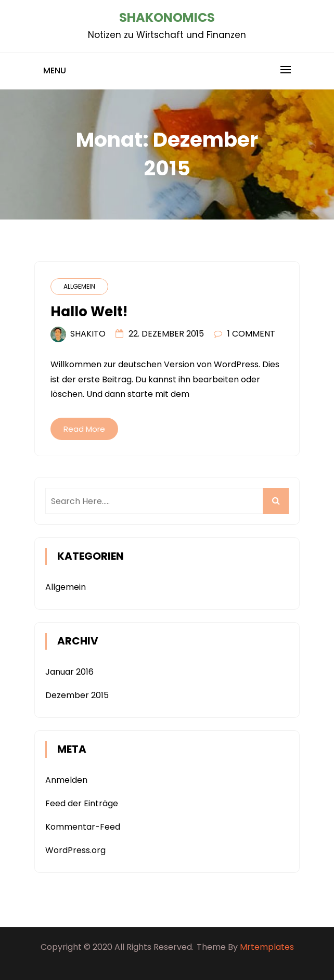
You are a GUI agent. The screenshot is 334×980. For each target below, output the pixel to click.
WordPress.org (75, 850)
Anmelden (66, 780)
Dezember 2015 (77, 695)
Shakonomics (167, 17)
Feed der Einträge (82, 803)
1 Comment (251, 334)
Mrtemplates (267, 947)
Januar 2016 (69, 672)
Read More (84, 429)
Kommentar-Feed (83, 827)
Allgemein (79, 286)
